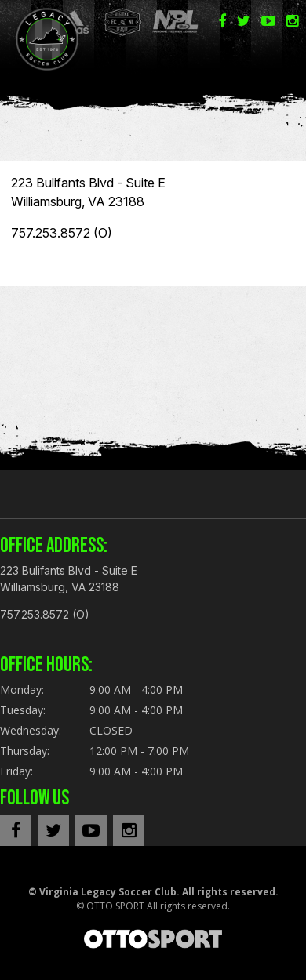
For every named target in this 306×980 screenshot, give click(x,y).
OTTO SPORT (115, 906)
